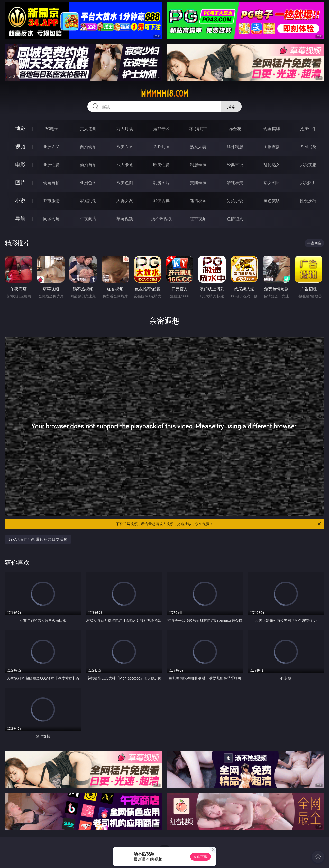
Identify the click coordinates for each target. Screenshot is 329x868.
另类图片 (308, 183)
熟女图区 (272, 183)
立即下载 (200, 857)
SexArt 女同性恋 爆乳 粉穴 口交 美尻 (38, 539)
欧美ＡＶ (125, 147)
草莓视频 (125, 219)
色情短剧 (235, 219)
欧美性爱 (161, 165)
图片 (20, 182)
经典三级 (235, 165)
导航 (20, 218)
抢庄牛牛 (308, 129)
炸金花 (235, 129)
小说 (20, 200)
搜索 (231, 107)
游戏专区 (161, 129)
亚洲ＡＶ (51, 147)
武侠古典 (161, 201)
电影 (20, 164)
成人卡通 (125, 165)
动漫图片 (161, 183)
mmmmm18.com (164, 93)
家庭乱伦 (88, 201)
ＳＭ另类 (308, 147)
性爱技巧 (308, 201)
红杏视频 (198, 219)
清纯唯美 (235, 183)
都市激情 (51, 201)
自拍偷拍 (88, 147)
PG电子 (51, 129)
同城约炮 (51, 219)
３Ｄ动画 (161, 147)
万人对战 (125, 129)
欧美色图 (125, 183)
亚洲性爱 (51, 165)
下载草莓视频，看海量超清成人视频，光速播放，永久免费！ (219, 524)
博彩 (20, 129)
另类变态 (308, 165)
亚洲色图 (88, 183)
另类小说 (235, 201)
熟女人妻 (198, 147)
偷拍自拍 (88, 165)
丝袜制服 (235, 147)
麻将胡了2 (198, 129)
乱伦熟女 (272, 165)
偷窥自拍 (51, 183)
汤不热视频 (161, 219)
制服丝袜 (198, 165)
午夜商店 (88, 219)
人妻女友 (125, 201)
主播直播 (272, 147)
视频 (20, 147)
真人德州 (88, 129)
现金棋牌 (272, 129)
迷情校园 (198, 201)
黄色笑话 (272, 201)
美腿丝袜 (198, 183)
